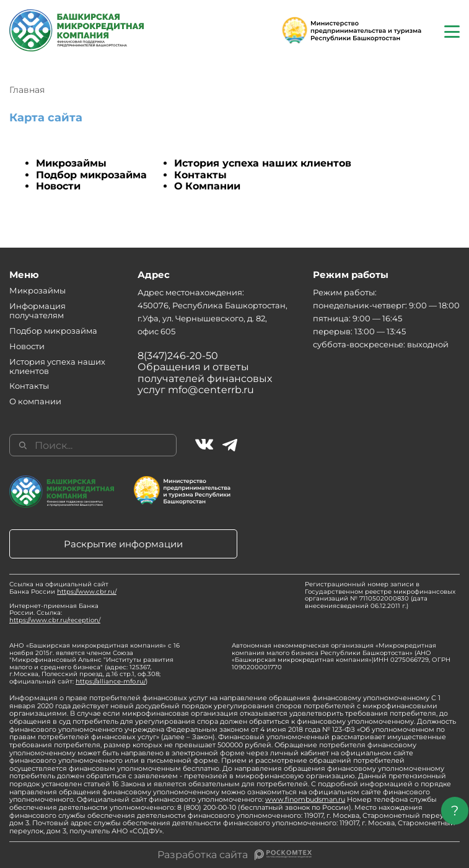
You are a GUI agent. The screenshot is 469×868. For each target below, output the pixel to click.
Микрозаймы (71, 163)
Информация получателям (37, 310)
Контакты (200, 175)
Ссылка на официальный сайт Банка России (63, 588)
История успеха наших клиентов (263, 163)
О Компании (207, 186)
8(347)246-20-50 (178, 356)
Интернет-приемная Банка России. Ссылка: (55, 613)
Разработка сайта (203, 855)
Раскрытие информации (123, 544)
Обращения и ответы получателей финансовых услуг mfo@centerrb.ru (205, 378)
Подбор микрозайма (91, 175)
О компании (35, 401)
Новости (58, 186)
